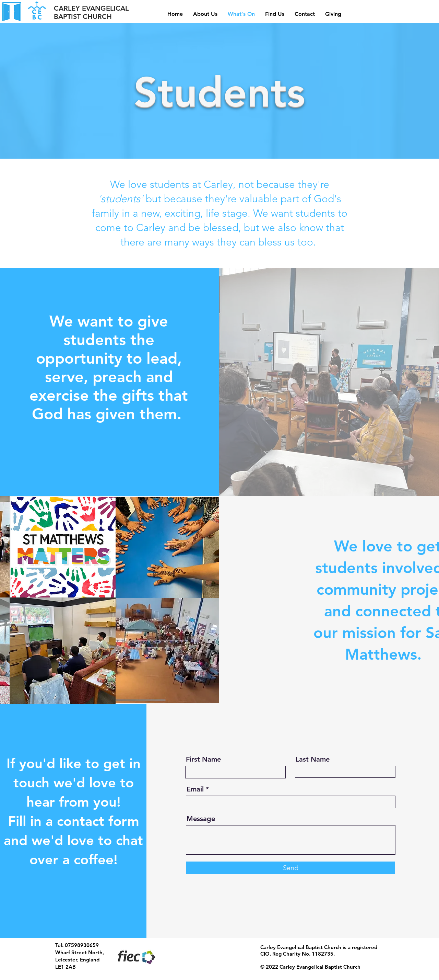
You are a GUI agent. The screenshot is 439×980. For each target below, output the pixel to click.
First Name (203, 759)
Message (201, 819)
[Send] (290, 868)
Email (195, 789)
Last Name (313, 759)
